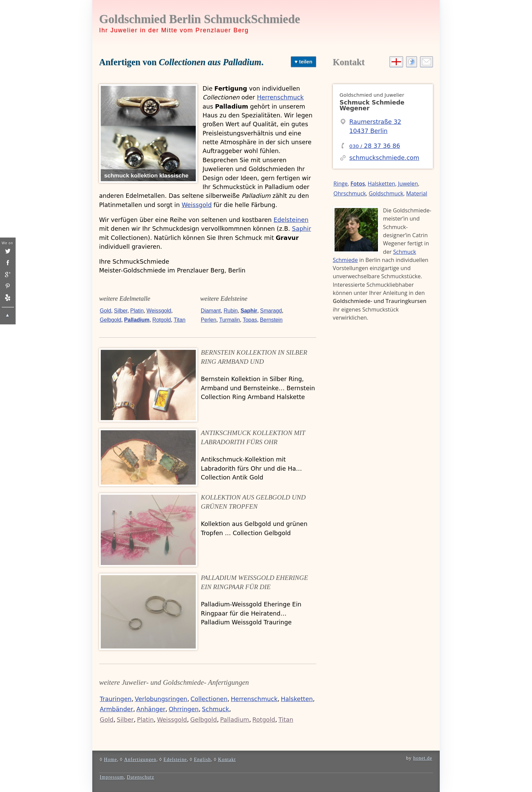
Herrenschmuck (280, 97)
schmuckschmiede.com (384, 158)
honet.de (423, 758)
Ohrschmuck (350, 193)
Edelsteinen (291, 220)
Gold (105, 311)
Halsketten (297, 699)
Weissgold (196, 205)
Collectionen (209, 699)
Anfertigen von (180, 62)
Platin (137, 311)
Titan (180, 320)
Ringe (341, 184)
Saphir (301, 229)
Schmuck (215, 709)
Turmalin (230, 320)
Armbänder (116, 709)
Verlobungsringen (161, 699)
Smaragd (271, 311)
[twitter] (7, 251)
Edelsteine (175, 759)
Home (110, 759)
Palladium (137, 320)
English (203, 759)
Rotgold (162, 320)
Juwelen (408, 184)
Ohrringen (184, 709)
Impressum (112, 777)
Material (417, 193)
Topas (250, 320)
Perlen (209, 320)
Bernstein (271, 320)
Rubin (231, 311)
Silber (121, 311)
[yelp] (7, 298)
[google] (7, 275)
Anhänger (151, 709)
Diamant (211, 311)
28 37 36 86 (375, 146)
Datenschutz (141, 777)
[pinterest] (7, 286)
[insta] (7, 263)
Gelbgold (110, 320)
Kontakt (349, 62)
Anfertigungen (140, 759)
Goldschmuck (386, 193)
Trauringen (116, 699)
